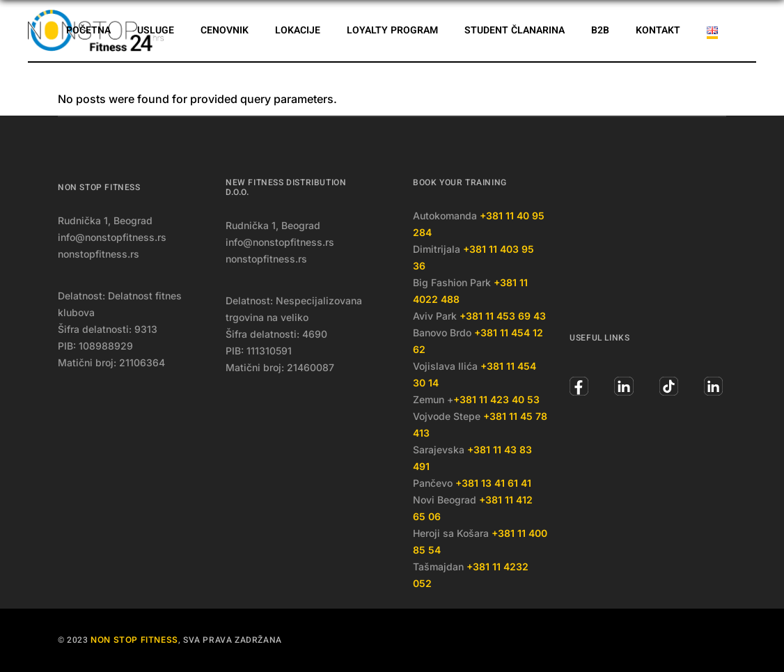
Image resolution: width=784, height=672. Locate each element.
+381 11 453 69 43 (503, 316)
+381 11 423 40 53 (496, 399)
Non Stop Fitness (134, 640)
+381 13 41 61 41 (493, 483)
